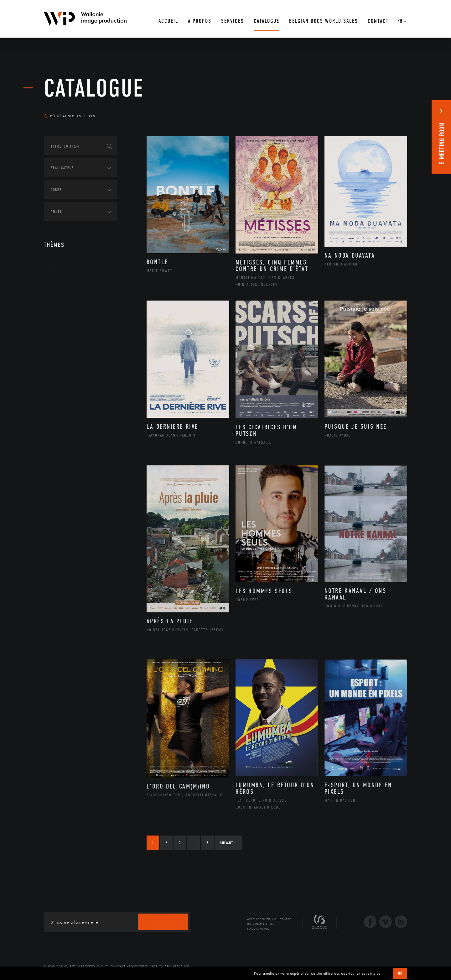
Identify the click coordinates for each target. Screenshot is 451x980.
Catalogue (94, 88)
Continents (61, 286)
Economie (59, 355)
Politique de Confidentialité (134, 966)
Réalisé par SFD (177, 966)
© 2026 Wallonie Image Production (73, 966)
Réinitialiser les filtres (70, 116)
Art (53, 266)
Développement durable (81, 324)
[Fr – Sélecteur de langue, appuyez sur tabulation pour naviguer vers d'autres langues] (400, 19)
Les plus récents (391, 110)
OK (400, 973)
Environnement (73, 334)
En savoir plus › (370, 973)
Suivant (228, 843)
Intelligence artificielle (76, 375)
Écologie (59, 305)
